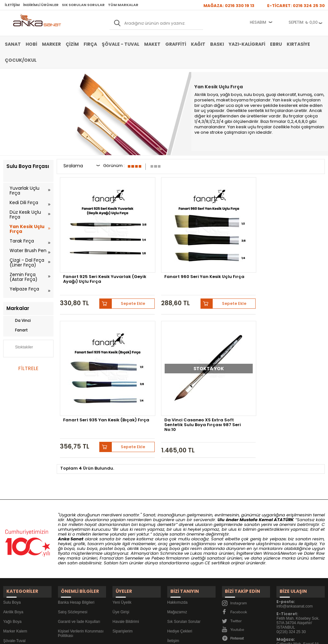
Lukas (196, 450)
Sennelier (134, 454)
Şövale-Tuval (14, 533)
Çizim (72, 44)
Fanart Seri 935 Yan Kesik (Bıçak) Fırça (221, 246)
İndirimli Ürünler (41, 5)
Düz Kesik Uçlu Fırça (25, 215)
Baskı (217, 44)
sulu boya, (254, 95)
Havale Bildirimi (126, 514)
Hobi (31, 44)
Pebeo (158, 454)
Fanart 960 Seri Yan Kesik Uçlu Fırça (154, 246)
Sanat (13, 44)
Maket (152, 44)
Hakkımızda (177, 495)
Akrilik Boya (13, 504)
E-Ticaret (145, 636)
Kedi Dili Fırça (24, 203)
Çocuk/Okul (21, 60)
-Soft (128, 636)
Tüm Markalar (123, 5)
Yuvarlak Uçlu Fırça (25, 191)
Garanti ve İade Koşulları (79, 514)
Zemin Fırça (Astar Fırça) (24, 277)
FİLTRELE (28, 368)
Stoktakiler (20, 348)
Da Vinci (19, 321)
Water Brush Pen (28, 250)
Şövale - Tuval (121, 44)
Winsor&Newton (280, 450)
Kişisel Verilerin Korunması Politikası (81, 526)
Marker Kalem (15, 523)
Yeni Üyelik (122, 495)
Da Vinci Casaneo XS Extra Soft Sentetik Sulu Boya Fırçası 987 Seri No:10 (291, 248)
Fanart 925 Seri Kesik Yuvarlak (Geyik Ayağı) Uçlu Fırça (89, 248)
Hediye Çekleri (180, 523)
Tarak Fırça (22, 241)
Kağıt (198, 44)
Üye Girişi (121, 504)
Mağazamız (177, 504)
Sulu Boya (12, 495)
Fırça (90, 44)
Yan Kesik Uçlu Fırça (27, 229)
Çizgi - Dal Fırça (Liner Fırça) (27, 262)
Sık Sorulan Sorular (83, 5)
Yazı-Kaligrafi (247, 44)
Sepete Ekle (108, 267)
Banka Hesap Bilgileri (76, 495)
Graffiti (176, 44)
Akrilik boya (206, 95)
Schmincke (172, 450)
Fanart (17, 330)
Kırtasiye (298, 44)
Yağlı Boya (12, 514)
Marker (51, 44)
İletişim (12, 5)
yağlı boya (231, 95)
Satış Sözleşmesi (73, 504)
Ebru (276, 44)
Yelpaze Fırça (24, 289)
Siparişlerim (123, 523)
